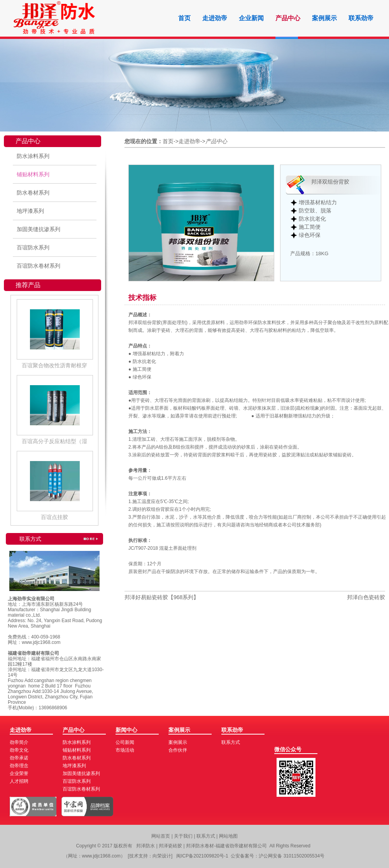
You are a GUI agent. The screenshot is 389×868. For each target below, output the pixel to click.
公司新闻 (125, 742)
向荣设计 (162, 856)
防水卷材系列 (33, 193)
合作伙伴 (178, 750)
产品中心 (288, 18)
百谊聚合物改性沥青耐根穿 (54, 365)
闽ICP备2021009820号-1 (202, 856)
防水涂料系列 (33, 156)
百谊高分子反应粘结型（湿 (54, 441)
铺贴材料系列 (33, 174)
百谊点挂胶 (54, 517)
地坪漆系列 (30, 211)
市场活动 (125, 750)
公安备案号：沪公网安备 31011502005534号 (278, 856)
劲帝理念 (19, 766)
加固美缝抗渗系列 (39, 229)
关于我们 (184, 836)
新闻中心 (126, 730)
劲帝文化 (19, 750)
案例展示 (324, 18)
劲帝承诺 (19, 758)
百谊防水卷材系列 (39, 266)
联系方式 (231, 742)
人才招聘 (19, 781)
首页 (184, 18)
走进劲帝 (215, 18)
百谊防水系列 (33, 247)
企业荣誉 (19, 773)
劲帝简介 (19, 742)
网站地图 (228, 836)
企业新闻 (251, 18)
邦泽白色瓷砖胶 (366, 597)
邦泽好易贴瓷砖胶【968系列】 (162, 597)
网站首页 (161, 836)
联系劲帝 (361, 18)
